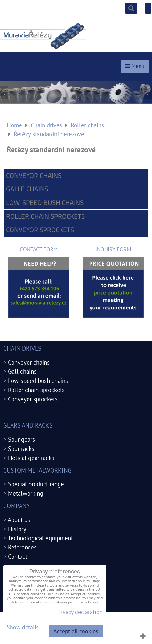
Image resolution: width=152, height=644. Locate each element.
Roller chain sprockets (45, 216)
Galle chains (27, 189)
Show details (23, 627)
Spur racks (21, 448)
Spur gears (21, 439)
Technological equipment (40, 538)
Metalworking (26, 493)
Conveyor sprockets (40, 230)
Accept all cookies (76, 631)
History (17, 529)
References (22, 547)
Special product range (36, 484)
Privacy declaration (80, 612)
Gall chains (22, 371)
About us (19, 520)
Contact (18, 556)
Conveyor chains (34, 175)
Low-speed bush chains (45, 202)
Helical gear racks (31, 458)
